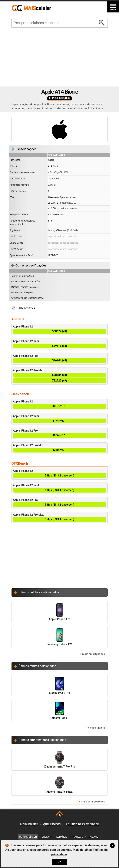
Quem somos (52, 824)
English (46, 837)
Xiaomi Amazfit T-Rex (59, 784)
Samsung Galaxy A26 (59, 637)
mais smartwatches (93, 802)
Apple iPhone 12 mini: (60, 344)
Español (61, 837)
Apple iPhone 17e (59, 612)
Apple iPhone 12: (60, 329)
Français (77, 837)
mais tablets (97, 728)
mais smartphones (94, 654)
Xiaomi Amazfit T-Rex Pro (59, 759)
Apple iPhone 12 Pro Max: (60, 376)
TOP (60, 816)
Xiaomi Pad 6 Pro (59, 686)
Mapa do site (29, 824)
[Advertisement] (60, 57)
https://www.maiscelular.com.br (33, 8)
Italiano (93, 837)
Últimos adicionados (39, 592)
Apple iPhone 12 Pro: (60, 359)
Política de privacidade (82, 824)
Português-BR (28, 837)
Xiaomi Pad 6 (59, 711)
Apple (51, 160)
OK (59, 862)
